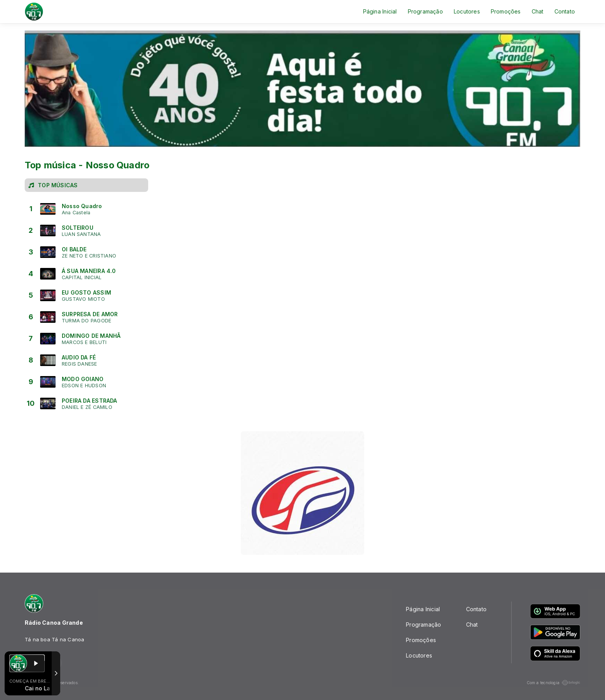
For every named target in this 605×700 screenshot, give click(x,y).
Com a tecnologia (553, 683)
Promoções (506, 11)
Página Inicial (380, 11)
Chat (538, 11)
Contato (565, 11)
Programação (425, 11)
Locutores (467, 11)
